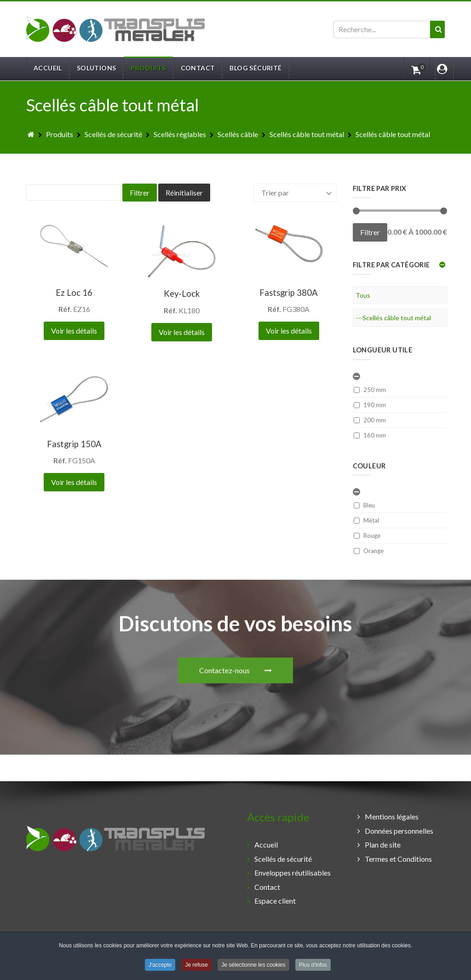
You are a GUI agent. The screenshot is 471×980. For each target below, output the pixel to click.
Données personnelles (399, 831)
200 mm (370, 420)
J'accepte (160, 966)
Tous (363, 295)
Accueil (266, 845)
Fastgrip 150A (74, 444)
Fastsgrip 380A (289, 293)
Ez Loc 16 (74, 293)
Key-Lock (182, 294)
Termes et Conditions (398, 859)
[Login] (442, 68)
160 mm (370, 435)
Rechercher (334, 21)
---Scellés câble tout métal (393, 318)
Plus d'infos (313, 966)
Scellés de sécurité (283, 859)
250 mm (370, 390)
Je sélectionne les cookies (253, 966)
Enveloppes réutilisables (293, 873)
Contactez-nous (235, 587)
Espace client (275, 901)
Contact (267, 887)
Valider (441, 38)
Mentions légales (392, 816)
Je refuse (197, 966)
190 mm (370, 405)
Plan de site (383, 845)
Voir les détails (74, 331)
